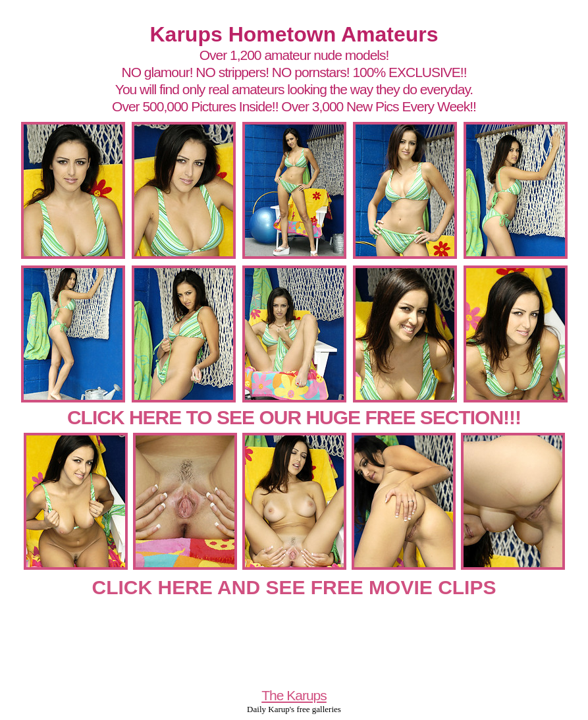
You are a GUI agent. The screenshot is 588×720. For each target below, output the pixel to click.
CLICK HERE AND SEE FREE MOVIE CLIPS (294, 587)
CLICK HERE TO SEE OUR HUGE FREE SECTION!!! (294, 417)
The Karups (294, 695)
